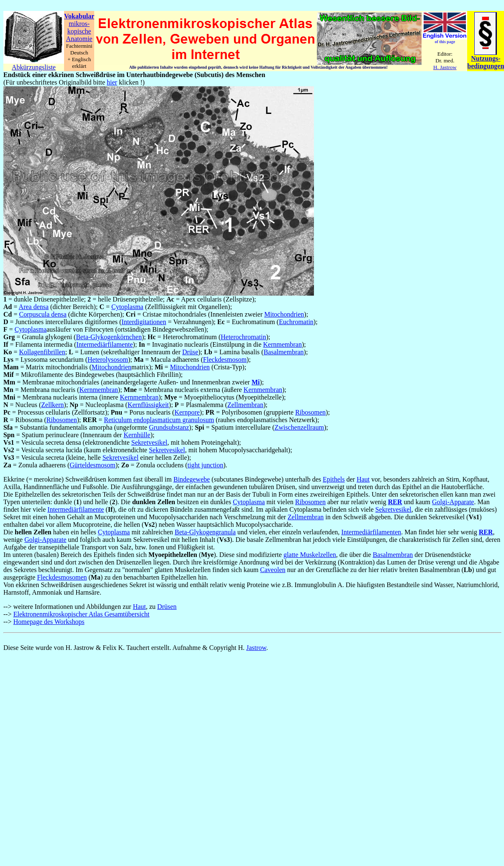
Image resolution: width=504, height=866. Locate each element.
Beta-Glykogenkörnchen (109, 337)
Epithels (334, 479)
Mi (256, 382)
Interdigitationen (144, 322)
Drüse (190, 352)
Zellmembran (245, 405)
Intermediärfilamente (104, 344)
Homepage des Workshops (49, 622)
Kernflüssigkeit (148, 405)
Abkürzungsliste (34, 67)
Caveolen (273, 570)
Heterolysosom (108, 360)
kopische (79, 31)
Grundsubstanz (169, 427)
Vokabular (79, 16)
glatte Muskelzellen (310, 555)
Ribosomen (310, 412)
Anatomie (79, 39)
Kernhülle (137, 435)
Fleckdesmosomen (62, 577)
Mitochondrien (284, 314)
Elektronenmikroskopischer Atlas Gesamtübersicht (81, 614)
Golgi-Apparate (453, 502)
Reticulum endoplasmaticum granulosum (159, 420)
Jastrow (256, 648)
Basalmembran (284, 352)
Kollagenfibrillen (42, 352)
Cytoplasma (127, 307)
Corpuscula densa (42, 314)
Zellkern (52, 405)
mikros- (79, 24)
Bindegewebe (192, 479)
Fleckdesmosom (225, 360)
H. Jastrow (445, 67)
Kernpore (187, 412)
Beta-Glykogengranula (205, 532)
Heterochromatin (243, 337)
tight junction (206, 465)
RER (395, 502)
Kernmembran (283, 344)
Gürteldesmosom (92, 465)
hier (112, 82)
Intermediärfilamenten (371, 532)
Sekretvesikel (149, 442)
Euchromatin (296, 322)
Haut (363, 479)
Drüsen (167, 607)
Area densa (34, 307)
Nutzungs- (486, 58)
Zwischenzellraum (299, 427)
